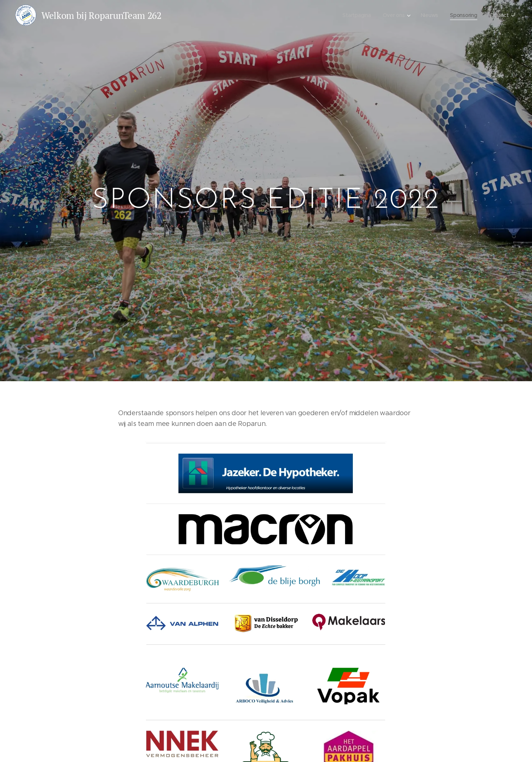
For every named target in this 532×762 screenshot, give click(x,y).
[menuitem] (356, 15)
